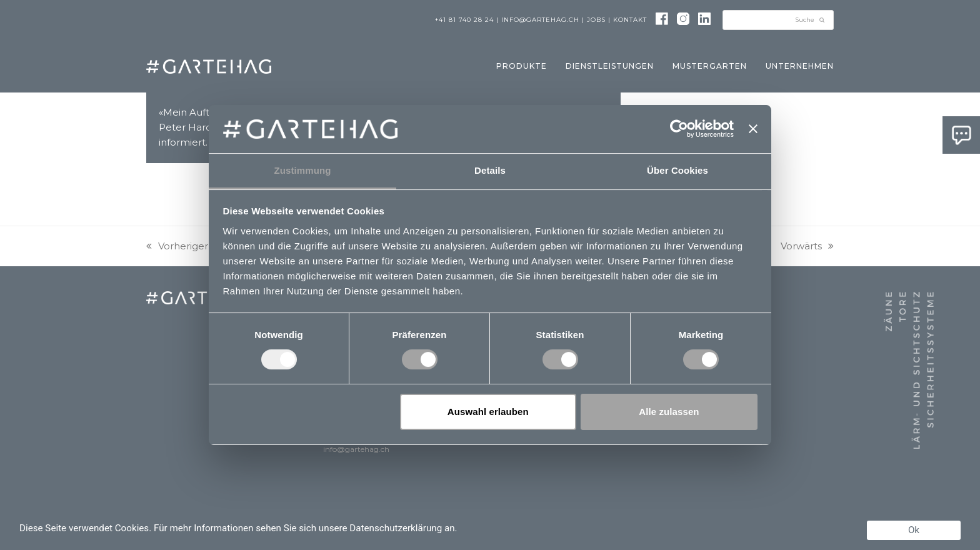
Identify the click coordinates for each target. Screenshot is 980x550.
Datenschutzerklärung (396, 528)
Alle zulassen (669, 412)
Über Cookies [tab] (677, 170)
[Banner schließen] (753, 129)
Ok (914, 530)
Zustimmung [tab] (303, 170)
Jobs (596, 20)
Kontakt (630, 20)
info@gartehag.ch (540, 20)
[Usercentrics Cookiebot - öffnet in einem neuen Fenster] (679, 129)
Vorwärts (807, 246)
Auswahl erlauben (488, 412)
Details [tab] (490, 170)
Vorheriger (177, 246)
